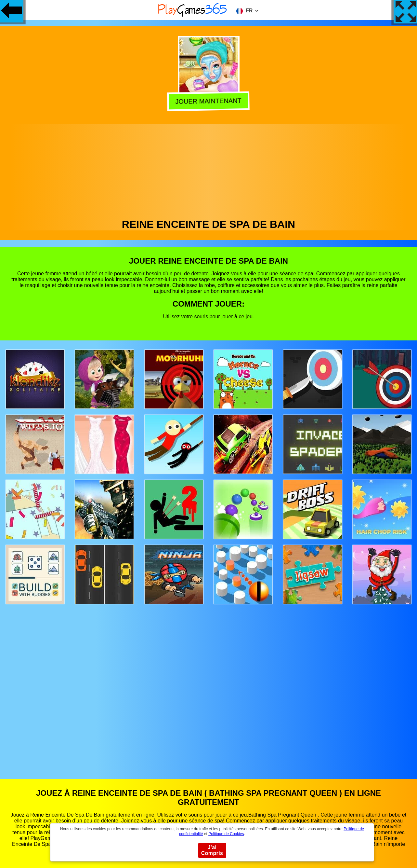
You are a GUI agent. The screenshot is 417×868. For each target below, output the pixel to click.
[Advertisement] (209, 170)
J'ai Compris (212, 850)
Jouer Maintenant (208, 102)
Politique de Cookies (226, 834)
